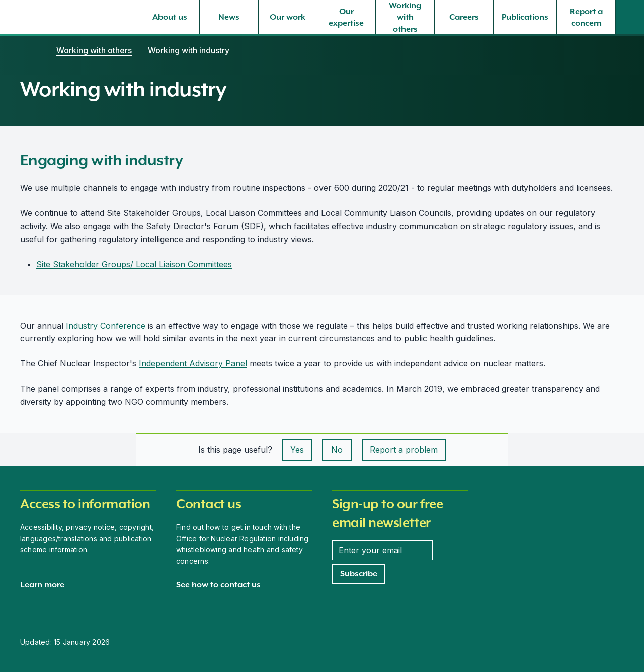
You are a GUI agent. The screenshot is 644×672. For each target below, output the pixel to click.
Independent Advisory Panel (193, 363)
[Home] (30, 50)
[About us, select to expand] (170, 17)
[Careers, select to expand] (464, 17)
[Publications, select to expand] (525, 17)
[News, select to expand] (229, 17)
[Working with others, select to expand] (405, 17)
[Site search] (630, 17)
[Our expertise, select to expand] (347, 17)
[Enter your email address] (382, 550)
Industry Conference (106, 326)
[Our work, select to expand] (288, 17)
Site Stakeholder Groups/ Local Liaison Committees (134, 264)
